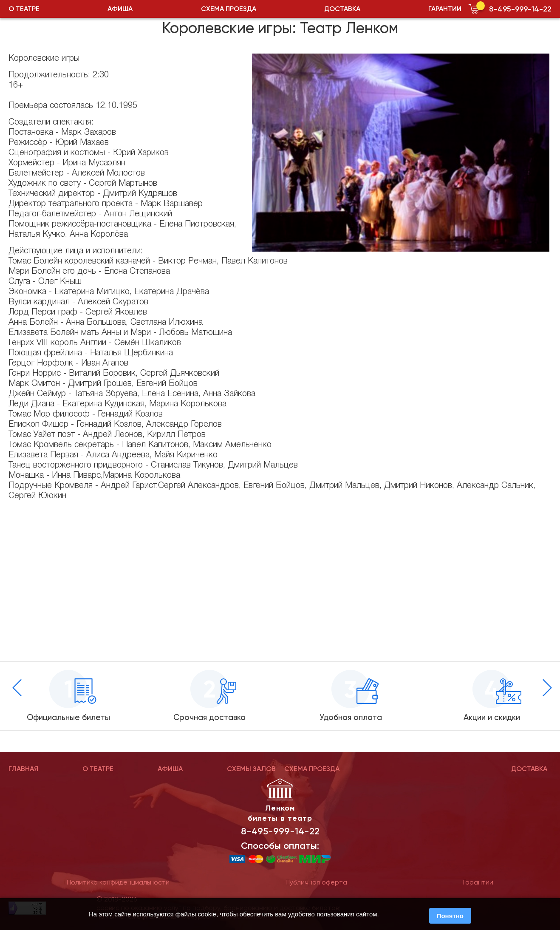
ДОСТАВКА (342, 9)
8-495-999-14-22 (520, 9)
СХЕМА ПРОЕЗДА (229, 9)
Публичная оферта (316, 882)
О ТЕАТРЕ (24, 9)
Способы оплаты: (280, 846)
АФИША (120, 9)
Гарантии (478, 882)
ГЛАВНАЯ (23, 769)
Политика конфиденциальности (118, 882)
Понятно (450, 916)
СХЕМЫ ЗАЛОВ (251, 769)
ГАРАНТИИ (445, 9)
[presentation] (17, 688)
